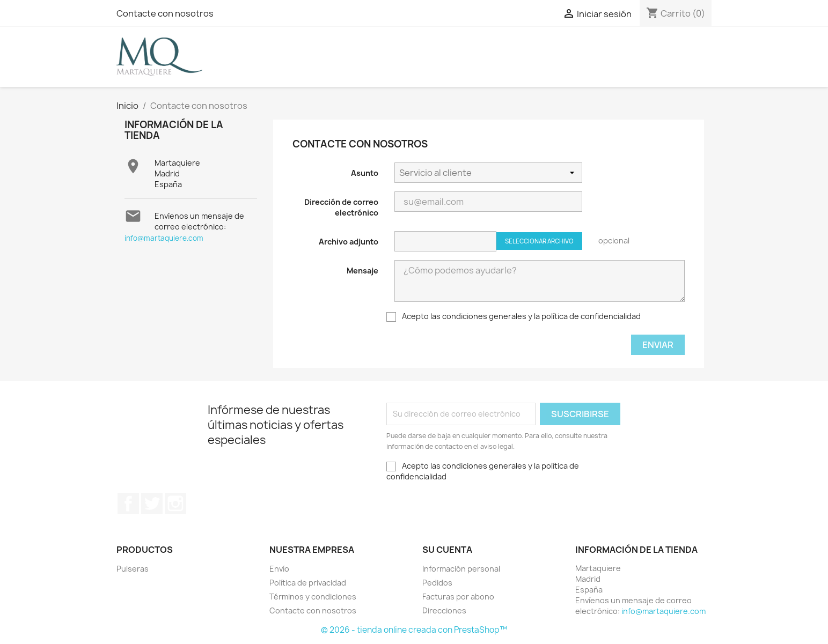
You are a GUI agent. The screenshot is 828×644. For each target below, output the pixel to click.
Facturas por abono (458, 597)
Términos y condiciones (313, 597)
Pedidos (437, 583)
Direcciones (444, 610)
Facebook (128, 504)
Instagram (175, 504)
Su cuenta (447, 550)
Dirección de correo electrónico (341, 207)
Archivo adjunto (349, 242)
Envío (279, 569)
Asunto (365, 173)
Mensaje (362, 271)
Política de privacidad (308, 583)
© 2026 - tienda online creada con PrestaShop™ (414, 630)
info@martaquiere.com (164, 238)
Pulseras (133, 569)
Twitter (152, 504)
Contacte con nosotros (165, 13)
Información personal (461, 569)
